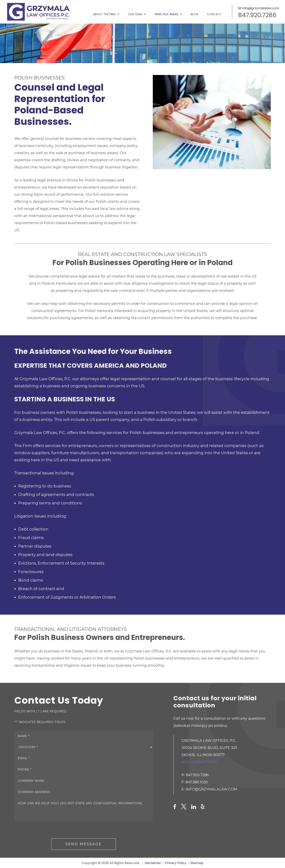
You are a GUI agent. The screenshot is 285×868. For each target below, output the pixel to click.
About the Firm (104, 14)
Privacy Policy (176, 863)
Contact (214, 14)
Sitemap (197, 863)
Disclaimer (153, 863)
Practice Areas (166, 14)
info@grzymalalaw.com (261, 8)
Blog (194, 14)
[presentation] (44, 831)
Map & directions (199, 762)
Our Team (135, 14)
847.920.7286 (257, 15)
